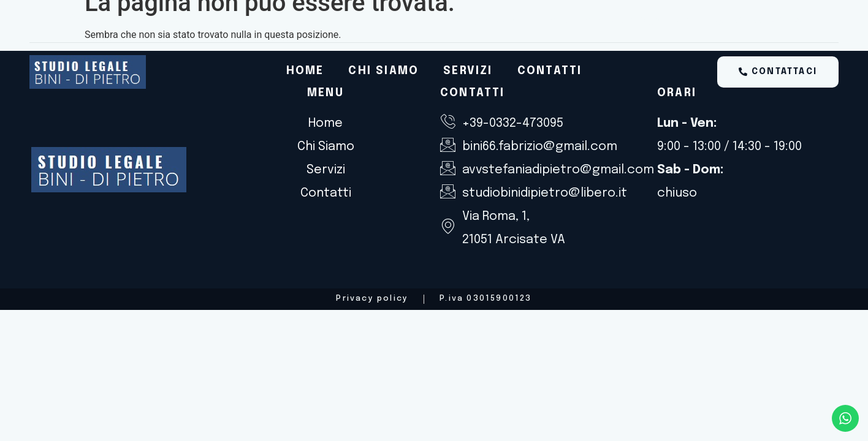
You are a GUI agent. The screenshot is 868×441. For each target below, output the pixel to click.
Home (305, 71)
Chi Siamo (383, 71)
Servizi (468, 71)
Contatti (550, 71)
